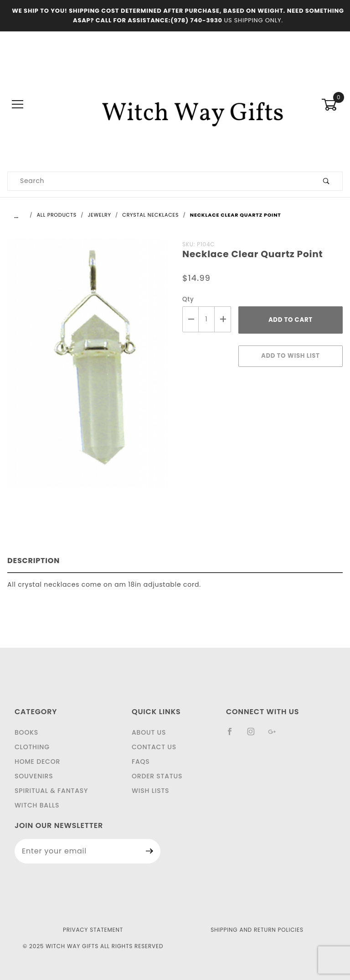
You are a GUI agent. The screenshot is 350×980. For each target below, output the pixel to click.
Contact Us (154, 747)
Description (33, 561)
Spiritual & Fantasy (51, 791)
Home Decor (37, 762)
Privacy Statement (93, 930)
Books (26, 732)
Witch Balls (37, 805)
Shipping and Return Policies (257, 930)
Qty (188, 299)
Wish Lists (150, 791)
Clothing (32, 747)
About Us (149, 732)
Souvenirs (34, 776)
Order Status (157, 776)
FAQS (141, 762)
